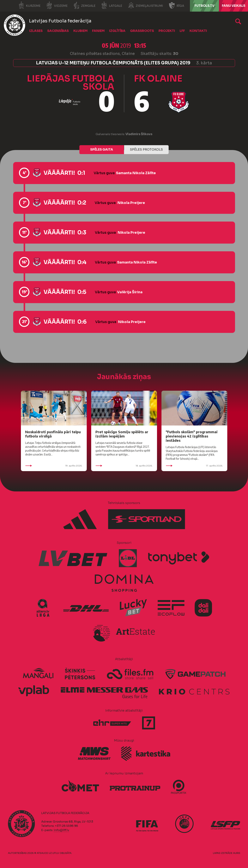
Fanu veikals (234, 6)
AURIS (237, 853)
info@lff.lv (61, 830)
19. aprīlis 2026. (54, 466)
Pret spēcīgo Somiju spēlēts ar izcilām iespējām (122, 434)
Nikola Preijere (131, 203)
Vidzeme (57, 5)
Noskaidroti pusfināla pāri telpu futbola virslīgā (53, 434)
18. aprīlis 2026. (124, 466)
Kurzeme (29, 5)
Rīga (176, 5)
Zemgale (84, 5)
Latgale (112, 5)
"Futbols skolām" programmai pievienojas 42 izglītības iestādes (192, 436)
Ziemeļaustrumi (145, 5)
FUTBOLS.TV (205, 6)
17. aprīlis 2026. (194, 466)
